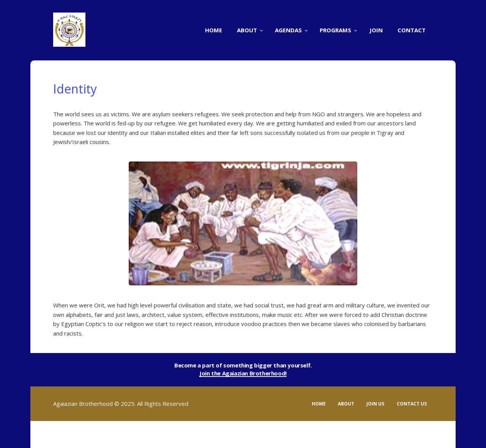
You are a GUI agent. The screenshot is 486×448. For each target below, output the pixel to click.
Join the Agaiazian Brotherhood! (243, 374)
